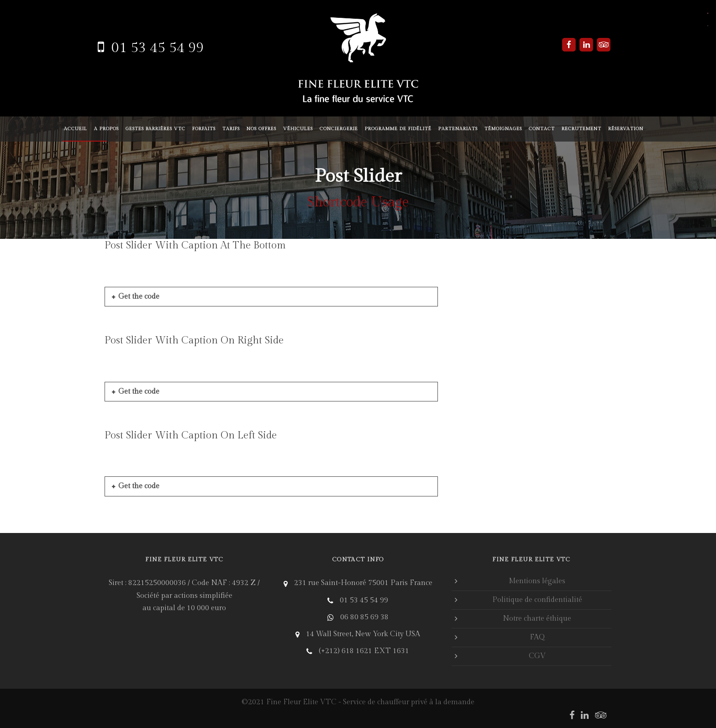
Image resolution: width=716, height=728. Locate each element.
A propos (106, 129)
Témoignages (503, 129)
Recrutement (582, 129)
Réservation (626, 129)
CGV (537, 656)
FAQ (537, 637)
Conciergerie (339, 129)
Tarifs (231, 129)
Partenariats (458, 129)
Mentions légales (537, 581)
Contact (542, 129)
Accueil (76, 129)
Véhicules (298, 129)
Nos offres (261, 129)
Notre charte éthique (537, 619)
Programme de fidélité (398, 129)
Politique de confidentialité (537, 600)
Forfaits (204, 129)
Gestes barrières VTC (155, 129)
